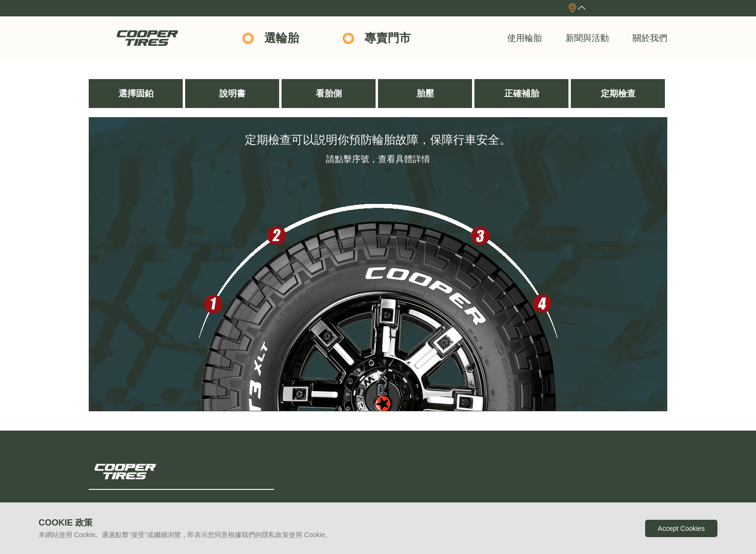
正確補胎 (522, 94)
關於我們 (650, 38)
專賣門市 (388, 38)
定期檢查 (618, 94)
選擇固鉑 (136, 94)
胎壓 (425, 94)
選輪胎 (282, 38)
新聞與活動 (587, 38)
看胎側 (329, 94)
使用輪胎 (525, 38)
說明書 (232, 94)
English (643, 8)
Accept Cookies (681, 528)
